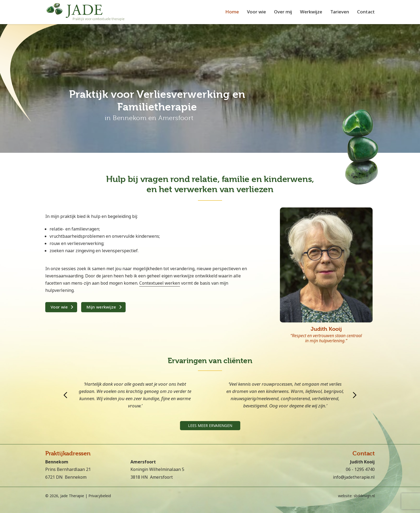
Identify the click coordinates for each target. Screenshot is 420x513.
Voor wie (256, 12)
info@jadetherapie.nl (354, 477)
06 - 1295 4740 (360, 469)
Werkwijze (311, 12)
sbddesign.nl (364, 496)
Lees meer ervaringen (210, 426)
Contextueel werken (160, 283)
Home (232, 12)
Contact (366, 12)
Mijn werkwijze (101, 307)
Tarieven (340, 12)
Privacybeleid (100, 496)
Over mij (283, 12)
